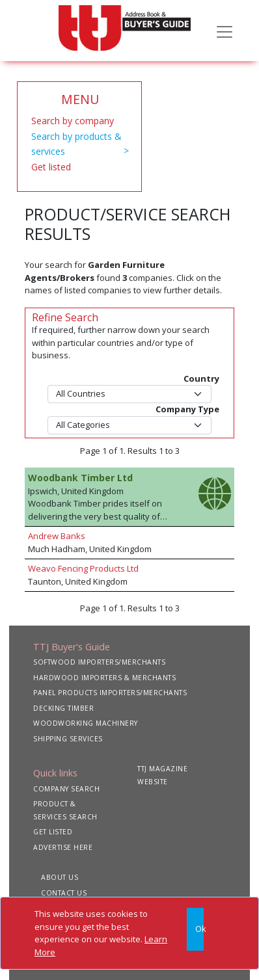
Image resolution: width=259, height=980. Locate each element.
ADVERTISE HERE (63, 847)
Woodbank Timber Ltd (80, 478)
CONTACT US (64, 893)
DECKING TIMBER (63, 708)
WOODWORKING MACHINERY (86, 723)
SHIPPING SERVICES (68, 739)
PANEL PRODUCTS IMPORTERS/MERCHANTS (110, 693)
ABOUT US (60, 877)
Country (201, 378)
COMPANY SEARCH (66, 789)
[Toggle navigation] (225, 31)
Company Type (187, 409)
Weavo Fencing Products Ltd (83, 568)
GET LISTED (53, 832)
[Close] (195, 929)
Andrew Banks (57, 536)
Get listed (51, 167)
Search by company (73, 121)
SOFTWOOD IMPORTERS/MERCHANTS (99, 662)
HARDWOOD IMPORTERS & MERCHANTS (104, 678)
